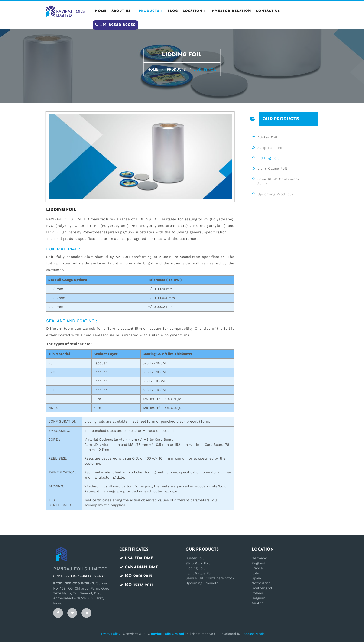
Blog (173, 11)
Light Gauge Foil (199, 573)
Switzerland (262, 588)
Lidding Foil (195, 568)
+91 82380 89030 (115, 25)
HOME (101, 11)
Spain (256, 578)
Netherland (261, 583)
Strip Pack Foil (198, 563)
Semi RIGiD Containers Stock (210, 578)
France (257, 568)
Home (153, 69)
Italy (255, 573)
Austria (258, 603)
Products (176, 69)
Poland (257, 593)
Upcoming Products (202, 583)
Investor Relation (231, 11)
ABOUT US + (123, 11)
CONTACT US (268, 11)
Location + (194, 11)
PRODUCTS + (151, 11)
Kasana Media (254, 634)
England (258, 563)
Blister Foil (195, 558)
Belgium (258, 598)
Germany (259, 558)
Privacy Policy (110, 634)
